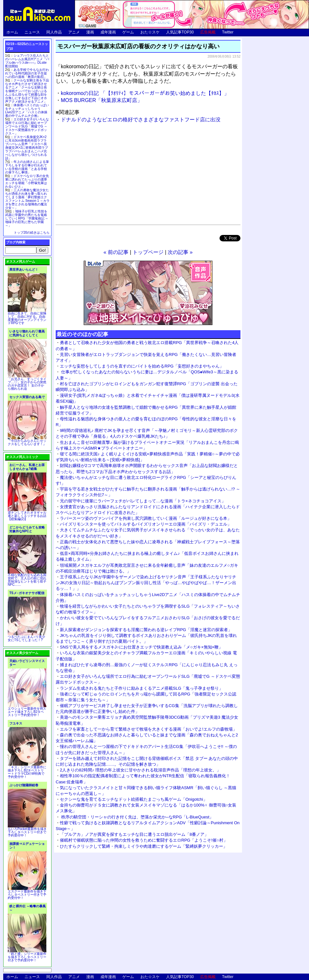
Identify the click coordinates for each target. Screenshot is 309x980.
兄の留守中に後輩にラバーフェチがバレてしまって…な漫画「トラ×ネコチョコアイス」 (143, 501)
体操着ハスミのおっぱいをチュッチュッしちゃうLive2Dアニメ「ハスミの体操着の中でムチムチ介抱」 (27, 110)
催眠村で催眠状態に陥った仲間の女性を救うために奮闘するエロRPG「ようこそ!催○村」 (144, 840)
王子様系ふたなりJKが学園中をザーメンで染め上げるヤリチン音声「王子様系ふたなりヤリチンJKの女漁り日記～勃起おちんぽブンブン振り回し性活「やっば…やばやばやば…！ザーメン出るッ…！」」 (146, 583)
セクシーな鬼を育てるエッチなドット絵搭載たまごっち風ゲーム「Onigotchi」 (134, 799)
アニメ (74, 32)
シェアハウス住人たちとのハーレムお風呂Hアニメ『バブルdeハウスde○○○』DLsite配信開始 (27, 61)
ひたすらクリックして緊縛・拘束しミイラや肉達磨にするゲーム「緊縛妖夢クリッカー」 (144, 846)
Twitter (228, 32)
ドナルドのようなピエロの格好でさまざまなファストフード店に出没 (141, 120)
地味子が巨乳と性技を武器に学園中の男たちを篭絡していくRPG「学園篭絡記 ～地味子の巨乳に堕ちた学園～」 (27, 218)
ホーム (12, 32)
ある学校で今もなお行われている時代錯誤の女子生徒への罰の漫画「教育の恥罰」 (27, 73)
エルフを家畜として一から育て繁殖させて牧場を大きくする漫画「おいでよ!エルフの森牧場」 (148, 729)
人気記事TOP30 (180, 32)
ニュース (32, 32)
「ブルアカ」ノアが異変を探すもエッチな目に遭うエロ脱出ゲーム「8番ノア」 (134, 834)
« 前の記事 (116, 252)
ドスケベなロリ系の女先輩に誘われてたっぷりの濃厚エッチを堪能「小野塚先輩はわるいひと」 (27, 181)
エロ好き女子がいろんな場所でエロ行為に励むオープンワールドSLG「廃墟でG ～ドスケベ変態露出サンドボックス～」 (27, 126)
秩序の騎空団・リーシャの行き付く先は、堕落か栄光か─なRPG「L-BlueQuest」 (137, 817)
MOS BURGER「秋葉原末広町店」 (102, 100)
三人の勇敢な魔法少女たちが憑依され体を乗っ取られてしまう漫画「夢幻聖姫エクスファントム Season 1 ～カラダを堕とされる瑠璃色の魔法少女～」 (27, 199)
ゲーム (128, 32)
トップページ (148, 252)
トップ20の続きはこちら (32, 233)
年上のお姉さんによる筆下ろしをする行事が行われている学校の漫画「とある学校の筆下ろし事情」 (27, 167)
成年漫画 (108, 32)
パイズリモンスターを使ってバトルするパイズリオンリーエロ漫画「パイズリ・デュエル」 (146, 524)
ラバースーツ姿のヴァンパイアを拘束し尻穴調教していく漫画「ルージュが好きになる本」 (146, 518)
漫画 (90, 32)
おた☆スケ (150, 32)
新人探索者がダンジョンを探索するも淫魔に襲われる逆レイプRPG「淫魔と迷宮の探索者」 (146, 630)
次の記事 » (180, 252)
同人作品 (54, 32)
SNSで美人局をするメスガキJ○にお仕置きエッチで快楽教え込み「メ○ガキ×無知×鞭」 (141, 647)
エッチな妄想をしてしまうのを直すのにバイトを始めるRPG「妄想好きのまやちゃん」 (142, 366)
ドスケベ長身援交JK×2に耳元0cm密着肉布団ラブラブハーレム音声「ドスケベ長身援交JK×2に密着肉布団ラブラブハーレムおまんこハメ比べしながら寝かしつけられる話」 (27, 148)
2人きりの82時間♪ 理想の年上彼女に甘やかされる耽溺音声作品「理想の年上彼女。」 (140, 770)
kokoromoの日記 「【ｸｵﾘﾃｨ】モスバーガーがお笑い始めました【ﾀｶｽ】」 (145, 93)
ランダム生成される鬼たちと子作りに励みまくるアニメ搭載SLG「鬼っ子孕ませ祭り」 (141, 688)
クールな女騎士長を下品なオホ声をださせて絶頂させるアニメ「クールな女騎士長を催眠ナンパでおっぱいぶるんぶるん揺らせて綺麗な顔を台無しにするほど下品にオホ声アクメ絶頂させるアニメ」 (27, 91)
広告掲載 (208, 32)
